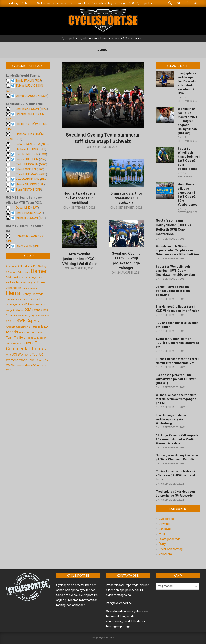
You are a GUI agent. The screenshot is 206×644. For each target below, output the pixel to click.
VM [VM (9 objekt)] (8, 365)
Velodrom (165, 554)
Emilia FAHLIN (25, 81)
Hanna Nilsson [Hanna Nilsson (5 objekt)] (30, 288)
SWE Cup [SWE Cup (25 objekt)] (25, 321)
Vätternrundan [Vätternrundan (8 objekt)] (21, 365)
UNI (9, 241)
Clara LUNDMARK (27, 174)
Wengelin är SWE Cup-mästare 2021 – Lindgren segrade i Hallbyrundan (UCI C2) (188, 121)
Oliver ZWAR (24, 246)
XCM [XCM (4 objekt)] (44, 365)
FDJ (38, 81)
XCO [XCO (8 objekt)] (9, 370)
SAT (35, 208)
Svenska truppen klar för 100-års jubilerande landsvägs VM (177, 343)
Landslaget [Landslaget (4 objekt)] (11, 305)
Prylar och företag (171, 549)
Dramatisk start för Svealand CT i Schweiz (126, 198)
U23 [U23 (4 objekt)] (23, 344)
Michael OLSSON (27, 218)
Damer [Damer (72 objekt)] (39, 271)
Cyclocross (166, 519)
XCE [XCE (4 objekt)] (39, 365)
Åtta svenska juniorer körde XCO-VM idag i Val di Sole (79, 259)
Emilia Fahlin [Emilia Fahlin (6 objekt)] (13, 283)
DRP (38, 190)
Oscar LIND (23, 208)
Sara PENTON (25, 190)
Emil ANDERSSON (27, 109)
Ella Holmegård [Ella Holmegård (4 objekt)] (31, 278)
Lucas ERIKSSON (27, 159)
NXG (45, 144)
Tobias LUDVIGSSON (29, 86)
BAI (9, 129)
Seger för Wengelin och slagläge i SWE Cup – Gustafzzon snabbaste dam (175, 271)
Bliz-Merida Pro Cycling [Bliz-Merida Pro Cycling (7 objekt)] (33, 266)
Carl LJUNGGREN (27, 164)
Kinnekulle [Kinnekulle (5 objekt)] (36, 299)
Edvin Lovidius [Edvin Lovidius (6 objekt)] (14, 277)
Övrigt (163, 544)
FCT (18, 139)
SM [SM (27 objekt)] (28, 310)
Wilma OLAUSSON (28, 96)
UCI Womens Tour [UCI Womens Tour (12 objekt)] (25, 355)
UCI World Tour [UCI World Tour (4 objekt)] (42, 360)
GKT (42, 149)
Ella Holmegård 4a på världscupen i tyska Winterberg (171, 419)
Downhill (164, 524)
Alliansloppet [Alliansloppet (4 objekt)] (12, 266)
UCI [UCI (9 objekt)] (28, 343)
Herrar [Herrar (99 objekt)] (14, 293)
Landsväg (165, 529)
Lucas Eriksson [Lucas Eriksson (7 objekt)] (27, 304)
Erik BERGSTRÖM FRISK (31, 124)
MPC (44, 109)
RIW (43, 159)
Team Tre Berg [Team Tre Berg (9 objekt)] (16, 338)
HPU (10, 119)
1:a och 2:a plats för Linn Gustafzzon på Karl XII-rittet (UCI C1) (176, 379)
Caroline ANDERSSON (30, 114)
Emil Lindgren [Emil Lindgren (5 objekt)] (29, 283)
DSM (44, 96)
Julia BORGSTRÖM (28, 144)
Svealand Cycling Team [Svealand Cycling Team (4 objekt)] (29, 316)
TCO (43, 154)
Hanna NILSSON (26, 184)
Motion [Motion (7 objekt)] (20, 310)
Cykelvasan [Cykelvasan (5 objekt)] (24, 272)
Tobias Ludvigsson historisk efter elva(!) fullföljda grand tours (176, 475)
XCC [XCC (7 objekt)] (33, 365)
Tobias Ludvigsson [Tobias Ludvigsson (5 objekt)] (36, 338)
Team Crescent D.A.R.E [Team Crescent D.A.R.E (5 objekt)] (31, 332)
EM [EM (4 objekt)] (41, 278)
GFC (10, 91)
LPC (41, 169)
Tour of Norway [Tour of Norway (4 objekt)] (13, 344)
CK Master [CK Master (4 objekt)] (11, 272)
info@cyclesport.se (119, 603)
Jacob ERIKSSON (27, 154)
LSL (41, 184)
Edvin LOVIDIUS (26, 169)
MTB (162, 534)
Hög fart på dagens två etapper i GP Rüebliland (79, 198)
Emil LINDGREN (26, 213)
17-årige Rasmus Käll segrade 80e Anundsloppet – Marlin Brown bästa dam (177, 439)
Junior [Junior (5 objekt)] (26, 299)
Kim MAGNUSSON (28, 179)
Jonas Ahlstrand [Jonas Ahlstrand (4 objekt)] (14, 299)
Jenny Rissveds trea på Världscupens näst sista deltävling (173, 291)
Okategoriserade (170, 539)
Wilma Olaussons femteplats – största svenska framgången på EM (177, 399)
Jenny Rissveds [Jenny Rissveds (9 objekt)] (33, 294)
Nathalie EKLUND (27, 149)
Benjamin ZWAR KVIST (31, 236)
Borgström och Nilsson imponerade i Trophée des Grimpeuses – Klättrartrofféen (177, 250)
